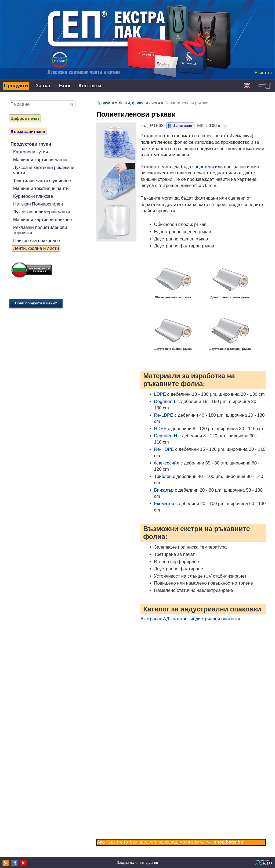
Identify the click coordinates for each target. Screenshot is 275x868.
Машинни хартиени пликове (42, 220)
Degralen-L (165, 401)
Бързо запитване (28, 132)
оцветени (204, 167)
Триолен (163, 476)
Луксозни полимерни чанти (41, 212)
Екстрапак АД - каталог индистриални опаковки (190, 619)
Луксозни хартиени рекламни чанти (44, 170)
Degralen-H (166, 436)
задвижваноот (264, 862)
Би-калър (164, 490)
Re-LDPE (164, 415)
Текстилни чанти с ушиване (42, 181)
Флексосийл (167, 463)
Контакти (90, 86)
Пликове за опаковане (37, 241)
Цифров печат (25, 118)
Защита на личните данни (137, 863)
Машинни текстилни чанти (41, 188)
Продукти (16, 86)
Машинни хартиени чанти (40, 160)
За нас (44, 86)
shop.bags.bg (228, 842)
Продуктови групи (31, 144)
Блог (65, 86)
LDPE (160, 394)
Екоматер (164, 504)
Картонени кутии (30, 152)
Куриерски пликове (33, 196)
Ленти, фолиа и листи (36, 248)
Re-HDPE (164, 449)
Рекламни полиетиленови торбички (40, 230)
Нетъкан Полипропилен (38, 204)
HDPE (160, 429)
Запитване (183, 126)
